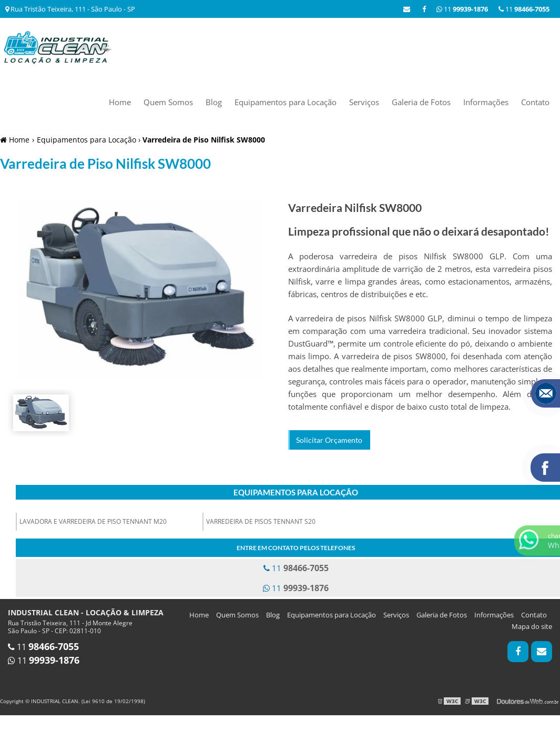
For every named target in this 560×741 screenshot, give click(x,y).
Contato (535, 102)
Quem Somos (168, 102)
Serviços (364, 102)
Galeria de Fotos (421, 102)
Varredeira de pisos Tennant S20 (261, 521)
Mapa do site (532, 626)
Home (120, 102)
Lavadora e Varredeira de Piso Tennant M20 (93, 521)
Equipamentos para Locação (286, 102)
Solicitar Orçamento (329, 440)
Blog (214, 102)
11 (524, 9)
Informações (486, 102)
